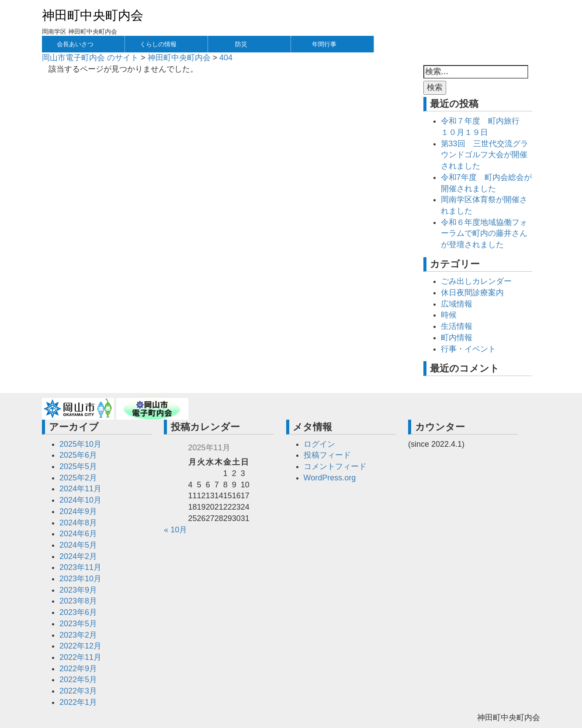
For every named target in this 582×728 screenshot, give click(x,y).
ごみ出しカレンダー (476, 281)
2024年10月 (80, 500)
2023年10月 (80, 579)
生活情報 (457, 326)
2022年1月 (78, 702)
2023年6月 (78, 612)
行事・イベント (468, 349)
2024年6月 (78, 534)
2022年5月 (78, 680)
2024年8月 (78, 523)
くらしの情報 (158, 44)
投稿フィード (327, 455)
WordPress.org (330, 478)
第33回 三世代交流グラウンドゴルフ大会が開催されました (485, 155)
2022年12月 (80, 646)
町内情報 (457, 338)
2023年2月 (78, 635)
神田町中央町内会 (93, 15)
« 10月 (175, 530)
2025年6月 (78, 455)
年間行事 (324, 44)
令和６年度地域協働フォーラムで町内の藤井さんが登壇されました (484, 233)
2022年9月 (78, 669)
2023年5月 (78, 624)
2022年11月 (80, 657)
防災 (241, 44)
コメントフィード (335, 466)
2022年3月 (78, 691)
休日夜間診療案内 (472, 293)
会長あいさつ (75, 44)
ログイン (319, 444)
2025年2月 (78, 478)
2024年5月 (78, 545)
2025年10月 (80, 444)
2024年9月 (78, 511)
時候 (449, 315)
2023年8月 (78, 601)
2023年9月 (78, 590)
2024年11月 (80, 489)
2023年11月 (80, 567)
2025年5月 (78, 466)
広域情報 (457, 304)
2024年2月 (78, 556)
